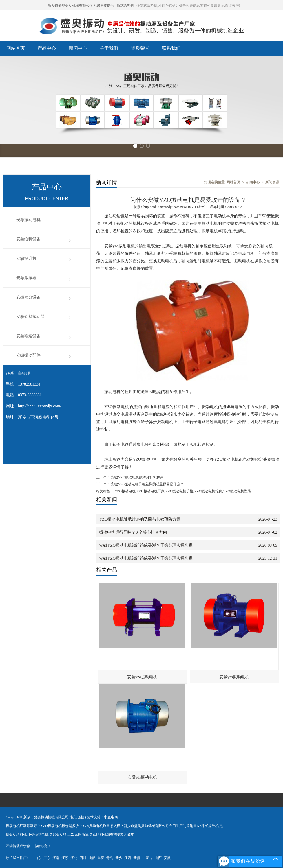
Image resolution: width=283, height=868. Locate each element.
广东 (47, 858)
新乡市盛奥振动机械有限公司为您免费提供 (81, 5)
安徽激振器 (26, 278)
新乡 (119, 858)
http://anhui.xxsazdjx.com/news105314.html (174, 207)
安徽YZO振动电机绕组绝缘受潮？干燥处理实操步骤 (146, 545)
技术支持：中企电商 (102, 817)
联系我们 (171, 48)
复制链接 (77, 817)
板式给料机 (125, 5)
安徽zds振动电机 (142, 777)
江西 (128, 858)
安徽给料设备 (28, 239)
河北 (74, 858)
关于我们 (109, 48)
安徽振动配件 (28, 355)
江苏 (65, 858)
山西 (158, 858)
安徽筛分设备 (28, 297)
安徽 (167, 858)
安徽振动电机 (28, 220)
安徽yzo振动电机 (142, 677)
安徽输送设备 (28, 336)
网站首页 (16, 48)
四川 (83, 858)
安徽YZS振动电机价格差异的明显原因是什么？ (147, 484)
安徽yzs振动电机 (234, 677)
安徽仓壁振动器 (30, 317)
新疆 (137, 858)
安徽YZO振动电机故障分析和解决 (137, 477)
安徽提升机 (26, 258)
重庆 (101, 858)
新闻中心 (78, 48)
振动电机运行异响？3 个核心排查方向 (133, 532)
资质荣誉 (140, 48)
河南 (56, 858)
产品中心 (47, 48)
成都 (92, 858)
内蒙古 (147, 858)
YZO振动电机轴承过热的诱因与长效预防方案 (140, 519)
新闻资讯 (272, 182)
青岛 (110, 858)
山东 (38, 858)
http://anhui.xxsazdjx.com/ (40, 406)
